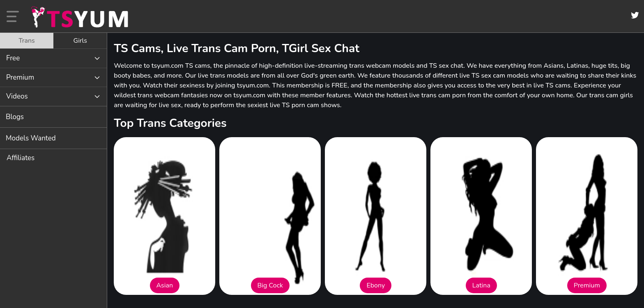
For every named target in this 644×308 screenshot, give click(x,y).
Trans (26, 41)
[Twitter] (635, 15)
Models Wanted (31, 138)
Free (13, 58)
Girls (80, 41)
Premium (20, 77)
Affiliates (21, 158)
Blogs (15, 117)
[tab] (27, 41)
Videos (17, 96)
